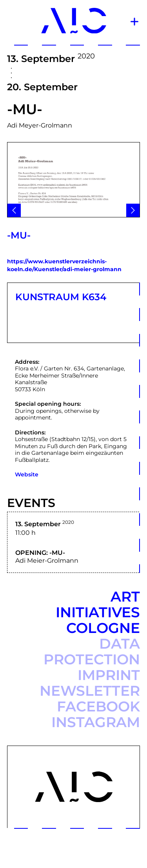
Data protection (92, 651)
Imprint (109, 675)
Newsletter (90, 691)
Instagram (96, 722)
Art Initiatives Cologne (98, 612)
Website (27, 474)
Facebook (98, 706)
